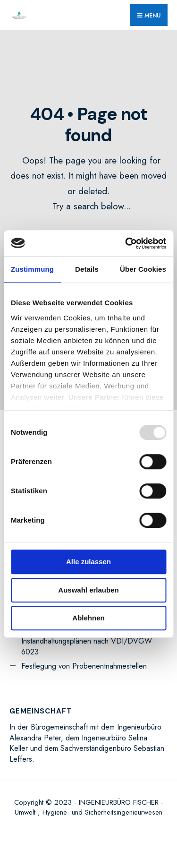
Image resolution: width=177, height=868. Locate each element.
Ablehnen (88, 618)
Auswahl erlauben (88, 590)
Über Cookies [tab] (143, 269)
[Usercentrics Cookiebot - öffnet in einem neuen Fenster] (126, 243)
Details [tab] (87, 269)
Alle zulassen (88, 562)
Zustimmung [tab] (32, 269)
